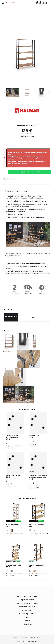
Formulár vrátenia (27, 610)
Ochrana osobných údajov (27, 603)
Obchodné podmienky (27, 596)
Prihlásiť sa (27, 624)
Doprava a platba (27, 600)
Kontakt (27, 621)
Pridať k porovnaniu (10, 179)
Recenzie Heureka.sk (27, 607)
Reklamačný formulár (27, 614)
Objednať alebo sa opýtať (30, 172)
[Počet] (5, 172)
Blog (27, 617)
